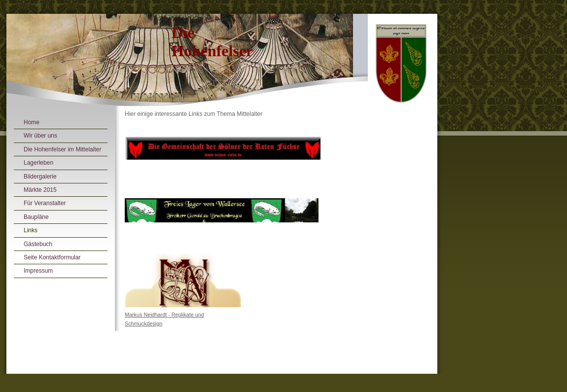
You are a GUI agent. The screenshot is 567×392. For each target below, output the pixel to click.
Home (32, 122)
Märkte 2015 (40, 190)
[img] (222, 63)
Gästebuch (38, 244)
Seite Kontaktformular (52, 257)
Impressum (38, 271)
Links (31, 230)
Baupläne (36, 217)
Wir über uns (40, 136)
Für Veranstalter (45, 203)
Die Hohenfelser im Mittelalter (62, 149)
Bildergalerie (40, 177)
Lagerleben (38, 163)
